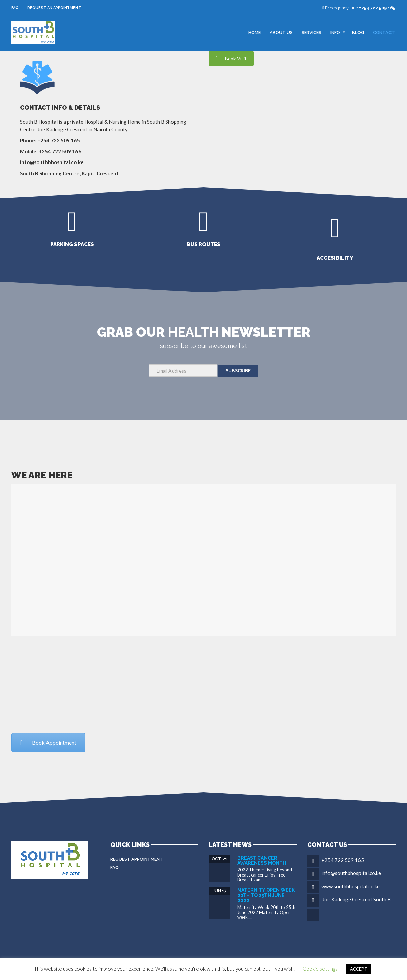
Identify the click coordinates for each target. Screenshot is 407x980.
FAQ (15, 8)
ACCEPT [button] (359, 969)
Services (311, 32)
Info (335, 32)
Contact (384, 32)
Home (255, 32)
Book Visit (231, 58)
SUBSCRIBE (238, 371)
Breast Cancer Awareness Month (262, 860)
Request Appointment (137, 859)
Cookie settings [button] (320, 969)
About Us (281, 32)
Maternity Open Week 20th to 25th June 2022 (266, 895)
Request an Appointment (54, 8)
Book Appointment (48, 743)
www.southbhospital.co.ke (351, 886)
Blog (358, 32)
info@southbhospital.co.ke (351, 873)
